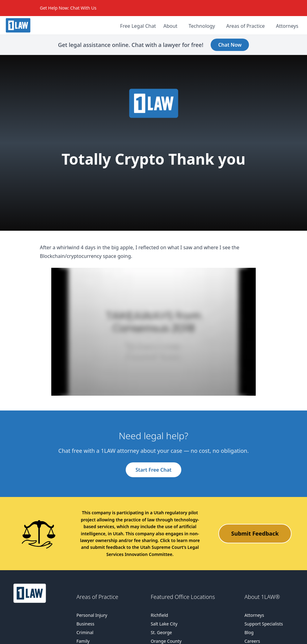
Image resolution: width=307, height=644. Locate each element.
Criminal (85, 632)
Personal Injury (92, 615)
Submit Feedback (255, 533)
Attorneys (254, 615)
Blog (249, 632)
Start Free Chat (154, 470)
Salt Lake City (164, 624)
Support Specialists (264, 624)
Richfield (159, 615)
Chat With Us (83, 8)
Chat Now (230, 45)
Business (85, 624)
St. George (161, 632)
